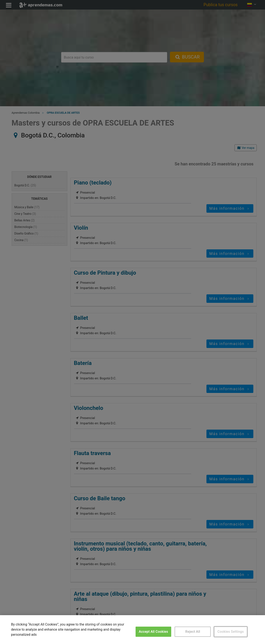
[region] (132, 630)
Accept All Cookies (153, 632)
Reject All (193, 632)
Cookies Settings (231, 632)
